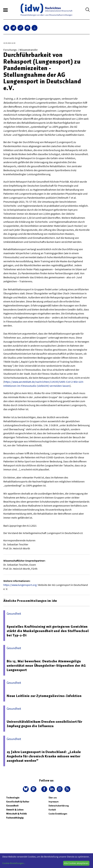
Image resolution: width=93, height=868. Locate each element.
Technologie (13, 798)
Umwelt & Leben (15, 810)
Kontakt (52, 810)
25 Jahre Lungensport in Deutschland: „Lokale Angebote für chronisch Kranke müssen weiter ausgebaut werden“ (44, 756)
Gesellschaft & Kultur (18, 802)
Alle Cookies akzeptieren (76, 863)
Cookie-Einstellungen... (14, 863)
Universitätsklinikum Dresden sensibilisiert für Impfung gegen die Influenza (44, 724)
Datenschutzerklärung (59, 806)
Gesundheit (12, 806)
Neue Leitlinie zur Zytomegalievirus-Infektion (44, 696)
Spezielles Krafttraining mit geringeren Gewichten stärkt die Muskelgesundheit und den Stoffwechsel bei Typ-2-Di (48, 631)
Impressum (54, 802)
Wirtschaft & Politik (16, 814)
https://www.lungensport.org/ (20, 585)
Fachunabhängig (15, 818)
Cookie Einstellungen (58, 814)
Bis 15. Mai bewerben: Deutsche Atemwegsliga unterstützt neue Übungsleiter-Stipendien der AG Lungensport (46, 666)
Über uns (53, 798)
